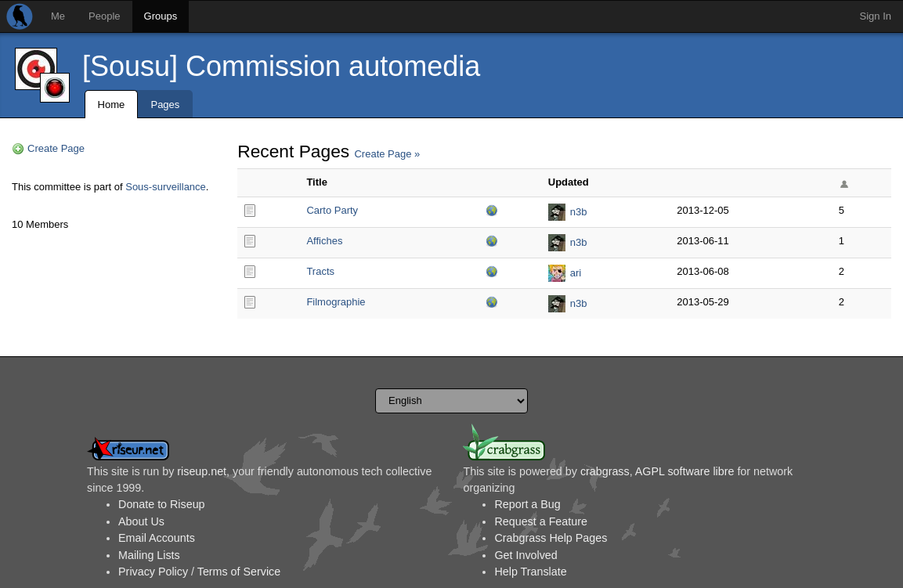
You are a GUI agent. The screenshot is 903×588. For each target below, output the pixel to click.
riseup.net (202, 471)
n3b (579, 212)
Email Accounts (157, 538)
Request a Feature (540, 521)
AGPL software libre (685, 471)
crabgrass (605, 471)
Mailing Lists (149, 555)
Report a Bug (527, 504)
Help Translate (530, 572)
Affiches (324, 241)
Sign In (876, 16)
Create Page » (387, 154)
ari (576, 273)
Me (58, 16)
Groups (161, 16)
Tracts (320, 271)
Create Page (56, 148)
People (104, 16)
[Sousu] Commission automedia (281, 66)
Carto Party (332, 210)
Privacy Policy (153, 572)
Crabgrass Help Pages (551, 538)
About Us (141, 521)
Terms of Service (239, 572)
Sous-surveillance (166, 187)
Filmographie (336, 302)
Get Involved (526, 555)
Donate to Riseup (161, 504)
